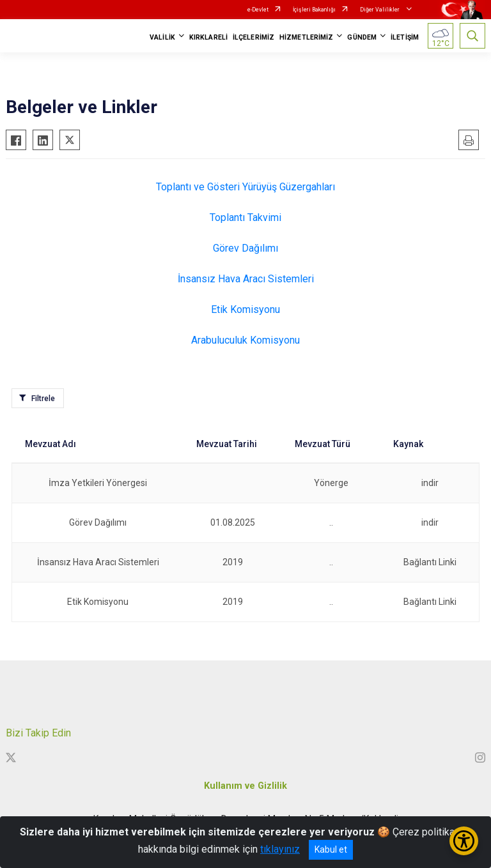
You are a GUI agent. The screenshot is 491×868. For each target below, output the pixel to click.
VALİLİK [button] (162, 37)
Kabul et (331, 849)
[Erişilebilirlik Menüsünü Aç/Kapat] (464, 841)
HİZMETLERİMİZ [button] (306, 37)
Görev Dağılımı (245, 248)
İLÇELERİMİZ (253, 37)
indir (430, 483)
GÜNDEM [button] (362, 37)
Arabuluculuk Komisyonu (245, 340)
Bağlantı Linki (430, 562)
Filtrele (43, 399)
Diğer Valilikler (380, 10)
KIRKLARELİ (208, 37)
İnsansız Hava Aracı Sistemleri (246, 279)
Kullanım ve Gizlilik (245, 786)
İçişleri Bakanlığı (314, 10)
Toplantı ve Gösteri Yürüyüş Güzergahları (245, 187)
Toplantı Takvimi (245, 217)
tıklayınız (280, 849)
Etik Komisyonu (245, 309)
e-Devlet (258, 10)
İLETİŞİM (405, 37)
